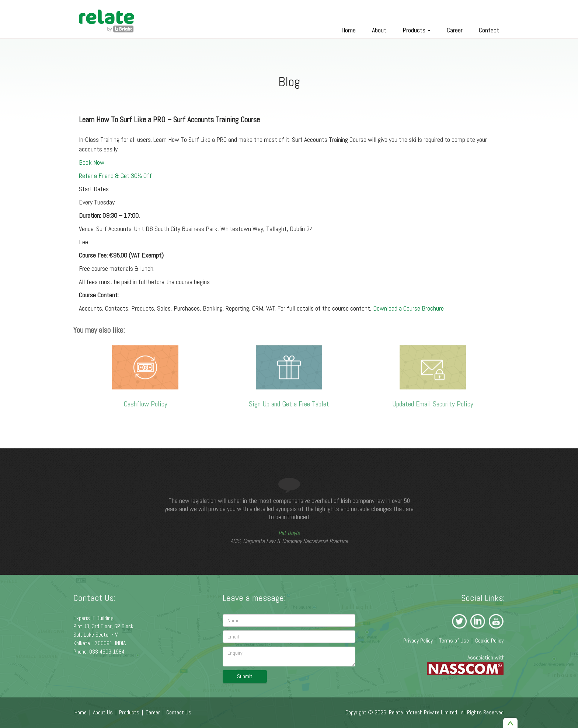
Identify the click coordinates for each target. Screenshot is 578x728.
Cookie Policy (489, 640)
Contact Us (179, 712)
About (379, 30)
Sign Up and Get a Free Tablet (289, 402)
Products (417, 30)
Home (349, 30)
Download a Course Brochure (408, 308)
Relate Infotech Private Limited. (424, 712)
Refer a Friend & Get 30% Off (115, 175)
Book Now (92, 162)
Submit (245, 676)
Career (455, 30)
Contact (489, 30)
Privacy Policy (418, 640)
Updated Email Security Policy (433, 402)
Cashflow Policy (145, 402)
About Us (103, 712)
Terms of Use (454, 640)
